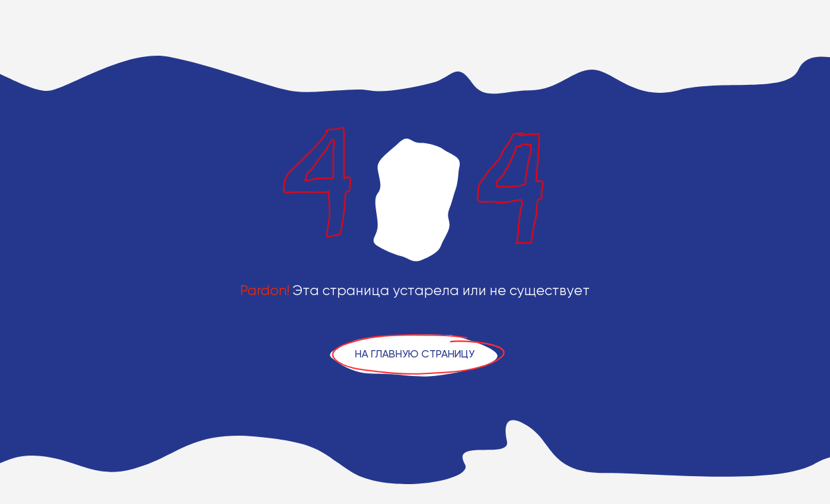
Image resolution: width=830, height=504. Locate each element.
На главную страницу (415, 354)
